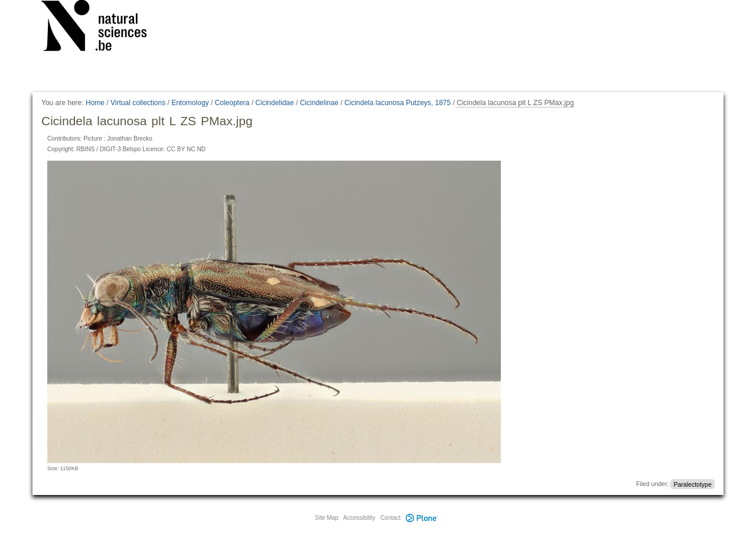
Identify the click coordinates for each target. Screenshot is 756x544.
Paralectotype (693, 484)
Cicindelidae (274, 103)
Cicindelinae (319, 103)
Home (95, 103)
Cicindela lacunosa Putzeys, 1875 (397, 103)
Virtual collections (138, 103)
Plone (422, 518)
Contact (390, 518)
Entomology (190, 103)
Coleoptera (232, 103)
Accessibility (359, 518)
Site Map (326, 518)
